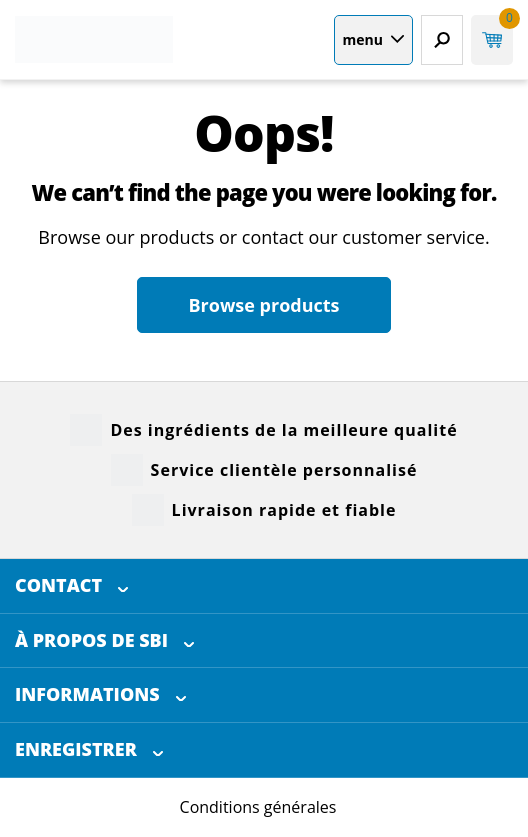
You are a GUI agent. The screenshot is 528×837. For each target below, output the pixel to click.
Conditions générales (258, 807)
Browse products (263, 305)
